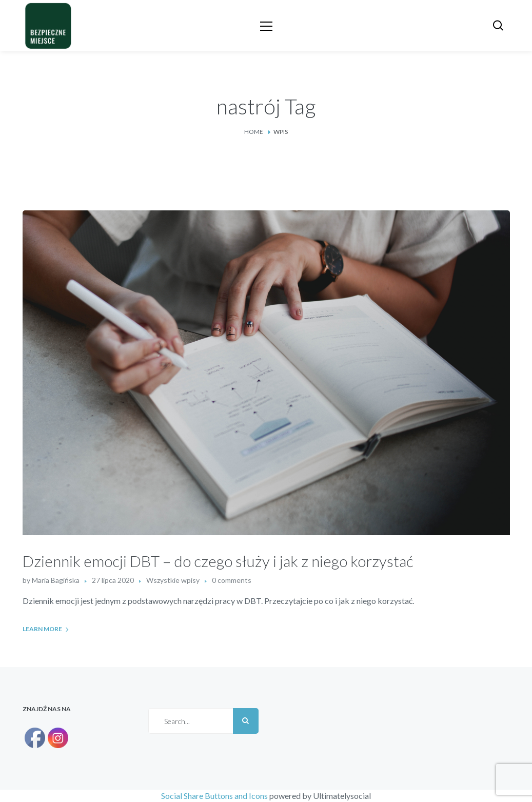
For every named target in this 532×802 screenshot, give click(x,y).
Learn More (42, 629)
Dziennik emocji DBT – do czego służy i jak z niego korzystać (218, 561)
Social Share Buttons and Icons (214, 796)
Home (254, 132)
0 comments (232, 580)
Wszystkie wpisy (173, 580)
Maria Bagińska (56, 580)
